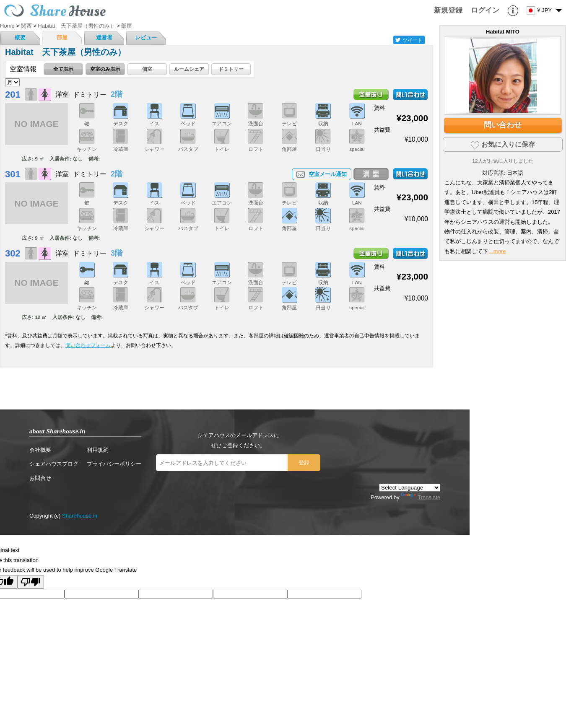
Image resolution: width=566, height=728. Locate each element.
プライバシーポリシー (114, 464)
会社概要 (40, 450)
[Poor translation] (31, 582)
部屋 (62, 38)
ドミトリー (231, 69)
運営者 (104, 38)
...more (497, 251)
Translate (421, 497)
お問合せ (40, 478)
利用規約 (98, 450)
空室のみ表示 (105, 69)
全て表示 (63, 69)
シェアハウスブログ (54, 464)
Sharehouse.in (80, 516)
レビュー (146, 38)
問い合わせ (503, 125)
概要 (20, 38)
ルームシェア (189, 69)
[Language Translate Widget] (410, 488)
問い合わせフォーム (88, 345)
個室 (147, 69)
